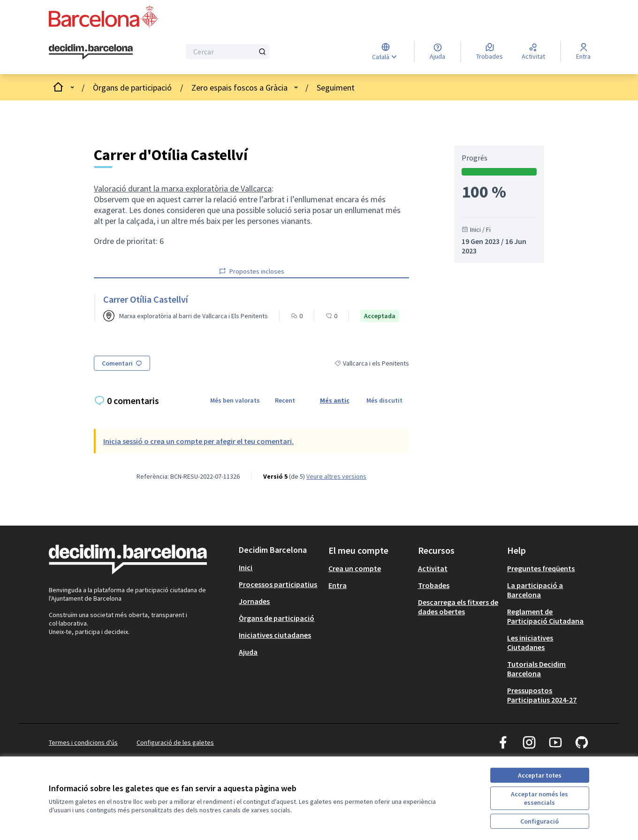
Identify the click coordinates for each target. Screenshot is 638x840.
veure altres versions (336, 476)
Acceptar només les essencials (539, 798)
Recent (285, 400)
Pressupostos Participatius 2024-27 (542, 695)
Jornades (254, 601)
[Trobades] (490, 52)
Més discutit (384, 400)
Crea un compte (355, 568)
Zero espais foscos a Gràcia (239, 88)
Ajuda (248, 652)
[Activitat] (533, 52)
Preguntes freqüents (541, 568)
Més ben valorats (235, 400)
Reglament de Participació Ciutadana (545, 616)
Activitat (433, 568)
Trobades (434, 585)
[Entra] (583, 52)
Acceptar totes (540, 775)
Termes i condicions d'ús (83, 742)
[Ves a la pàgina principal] (91, 52)
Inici (246, 567)
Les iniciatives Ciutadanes (530, 642)
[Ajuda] (437, 52)
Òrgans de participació (132, 88)
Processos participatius (278, 584)
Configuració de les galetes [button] (175, 742)
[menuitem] (280, 567)
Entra (338, 585)
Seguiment (336, 88)
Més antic (335, 400)
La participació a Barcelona (535, 590)
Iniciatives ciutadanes (275, 635)
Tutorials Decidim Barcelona (536, 669)
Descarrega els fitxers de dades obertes (458, 607)
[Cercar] (228, 52)
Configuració (539, 821)
